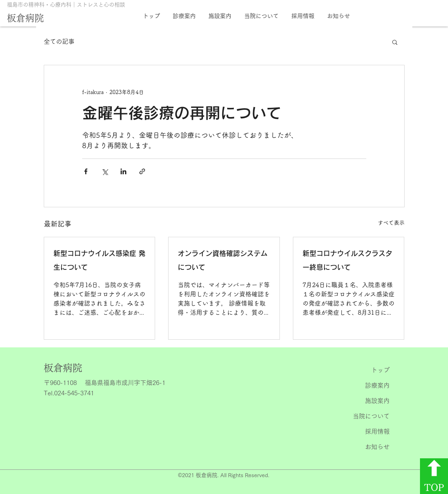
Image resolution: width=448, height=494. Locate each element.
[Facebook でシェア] (86, 171)
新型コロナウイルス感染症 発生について (99, 260)
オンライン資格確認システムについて (223, 260)
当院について (371, 416)
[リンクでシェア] (142, 171)
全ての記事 (59, 41)
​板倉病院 (63, 368)
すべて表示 (391, 223)
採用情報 (377, 431)
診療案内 (377, 385)
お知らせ (377, 447)
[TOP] (434, 476)
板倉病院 (25, 18)
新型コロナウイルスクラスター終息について (347, 260)
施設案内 (377, 401)
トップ (380, 370)
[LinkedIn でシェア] (123, 171)
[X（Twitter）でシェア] (105, 171)
